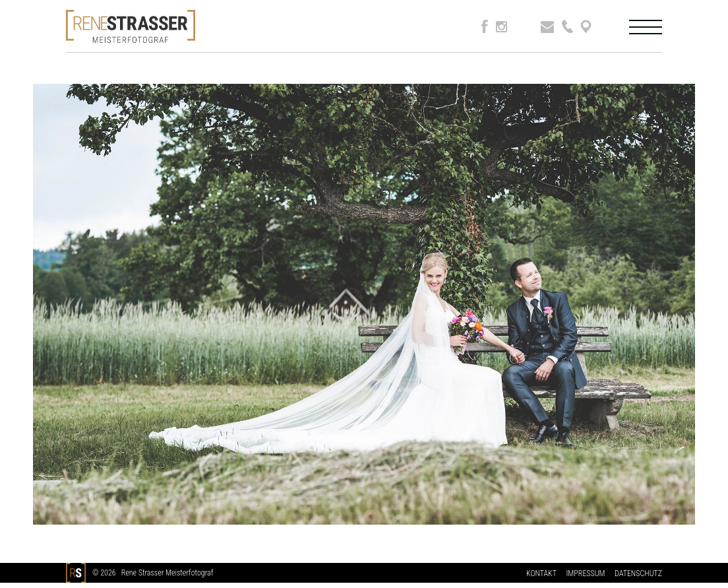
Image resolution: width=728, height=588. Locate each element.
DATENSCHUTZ (638, 573)
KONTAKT (541, 573)
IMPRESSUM (585, 573)
